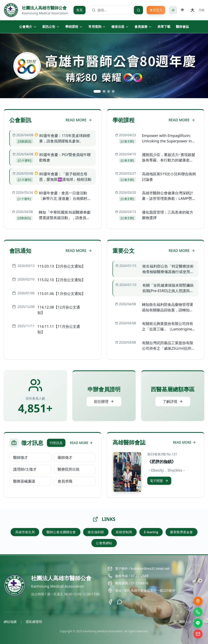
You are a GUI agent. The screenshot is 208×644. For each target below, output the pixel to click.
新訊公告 (51, 27)
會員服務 (143, 27)
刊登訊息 (56, 443)
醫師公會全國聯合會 (61, 532)
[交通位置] (198, 601)
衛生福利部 (96, 532)
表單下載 (164, 27)
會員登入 (156, 10)
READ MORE (79, 120)
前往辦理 (104, 401)
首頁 (79, 10)
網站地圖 (10, 622)
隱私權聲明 (34, 622)
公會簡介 (28, 27)
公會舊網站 (104, 543)
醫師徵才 (21, 457)
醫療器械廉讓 (24, 481)
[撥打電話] (198, 612)
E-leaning (151, 532)
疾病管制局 (124, 532)
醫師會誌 (182, 27)
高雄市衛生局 (25, 532)
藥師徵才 (65, 457)
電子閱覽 (159, 481)
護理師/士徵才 (25, 469)
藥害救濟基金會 (181, 532)
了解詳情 (173, 401)
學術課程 (74, 27)
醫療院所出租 (69, 469)
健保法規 (120, 27)
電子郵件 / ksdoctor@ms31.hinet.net (142, 569)
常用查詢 (97, 27)
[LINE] (198, 623)
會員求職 (65, 481)
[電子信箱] (198, 634)
